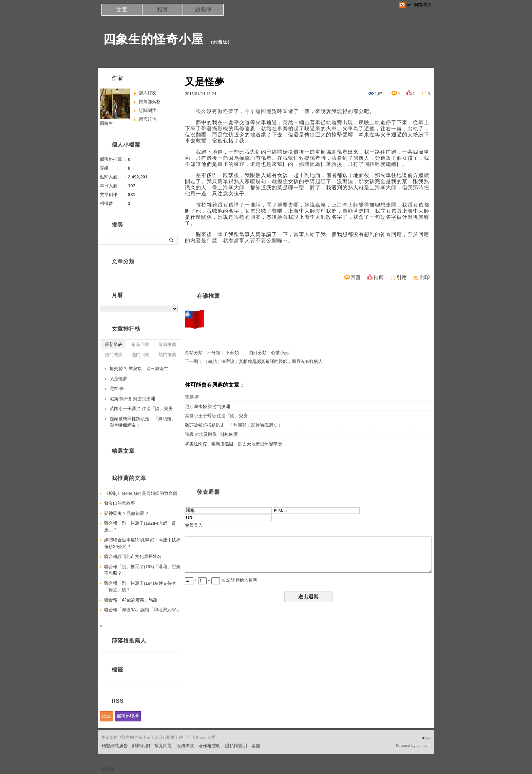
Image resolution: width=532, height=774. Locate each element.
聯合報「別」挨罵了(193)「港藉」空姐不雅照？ (142, 570)
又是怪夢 (118, 379)
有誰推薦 (208, 296)
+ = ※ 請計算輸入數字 (221, 580)
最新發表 (114, 344)
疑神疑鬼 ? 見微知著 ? (126, 513)
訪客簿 (203, 10)
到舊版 (220, 42)
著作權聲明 (210, 746)
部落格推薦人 (129, 641)
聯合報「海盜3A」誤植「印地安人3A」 (143, 610)
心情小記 (280, 353)
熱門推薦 (167, 355)
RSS (106, 716)
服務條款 (185, 746)
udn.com (423, 746)
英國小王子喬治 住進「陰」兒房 (216, 416)
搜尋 (172, 240)
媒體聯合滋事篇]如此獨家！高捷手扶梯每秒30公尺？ (142, 543)
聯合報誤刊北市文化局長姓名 (133, 556)
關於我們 (141, 746)
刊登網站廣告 (115, 746)
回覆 (356, 277)
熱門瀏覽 (114, 355)
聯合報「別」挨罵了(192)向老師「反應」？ (140, 527)
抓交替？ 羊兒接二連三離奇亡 (139, 369)
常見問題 (163, 746)
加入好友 (148, 93)
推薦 (379, 277)
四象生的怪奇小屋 (153, 39)
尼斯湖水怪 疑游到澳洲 (207, 407)
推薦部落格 (150, 102)
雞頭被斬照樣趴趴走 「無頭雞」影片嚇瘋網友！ (233, 425)
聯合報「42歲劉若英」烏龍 (131, 600)
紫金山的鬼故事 (120, 503)
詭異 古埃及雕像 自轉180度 (211, 434)
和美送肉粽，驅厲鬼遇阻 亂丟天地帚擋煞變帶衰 (233, 444)
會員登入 (194, 525)
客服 (256, 746)
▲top (426, 737)
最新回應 (140, 344)
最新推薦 (167, 344)
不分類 (214, 353)
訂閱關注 (148, 110)
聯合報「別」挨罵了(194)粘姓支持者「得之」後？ (140, 587)
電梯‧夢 (192, 397)
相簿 (163, 10)
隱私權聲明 (236, 746)
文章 (122, 10)
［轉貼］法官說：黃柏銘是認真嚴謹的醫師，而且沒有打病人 (263, 361)
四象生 (106, 123)
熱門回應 (140, 355)
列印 (425, 277)
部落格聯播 (128, 716)
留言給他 (148, 119)
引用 (402, 277)
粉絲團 (108, 769)
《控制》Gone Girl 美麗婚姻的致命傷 (141, 493)
